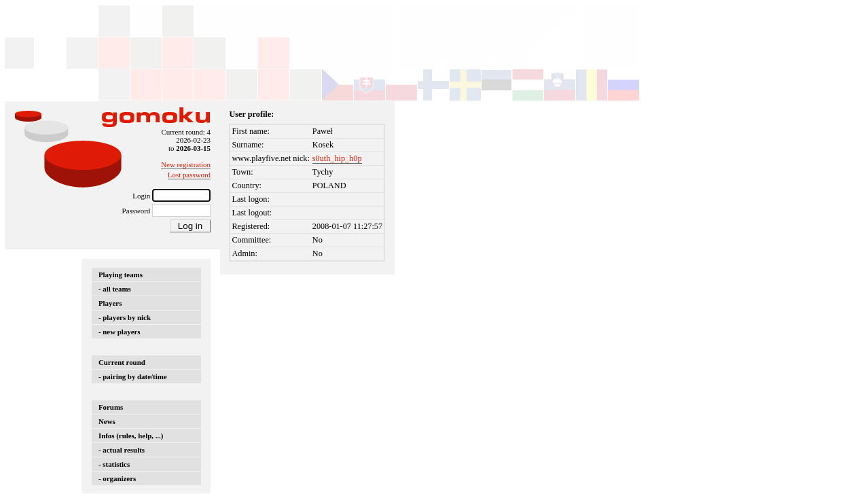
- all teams (115, 289)
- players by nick (125, 317)
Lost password (189, 175)
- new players (120, 332)
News (107, 421)
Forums (111, 407)
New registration (186, 164)
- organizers (117, 478)
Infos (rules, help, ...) (131, 436)
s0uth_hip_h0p (337, 158)
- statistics (114, 464)
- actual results (122, 450)
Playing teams (121, 275)
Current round (122, 362)
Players (110, 303)
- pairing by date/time (133, 376)
